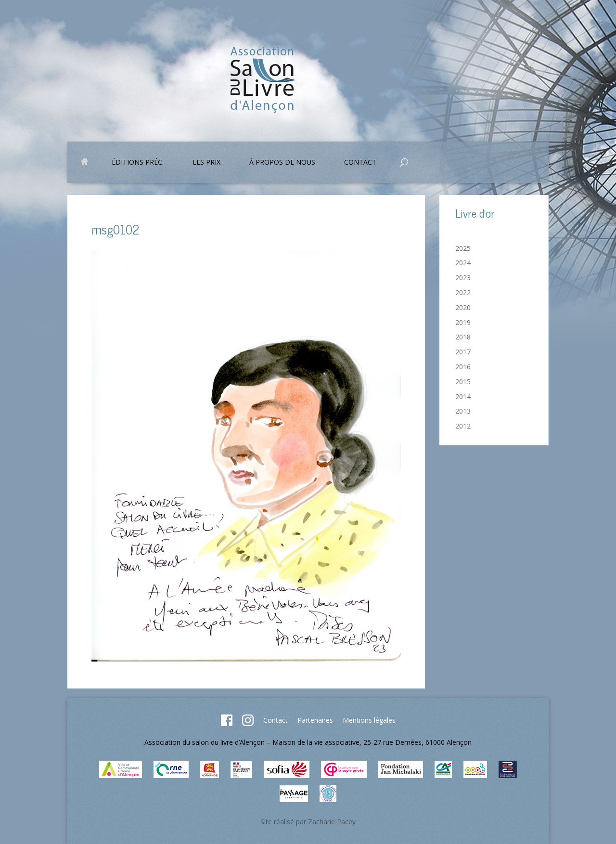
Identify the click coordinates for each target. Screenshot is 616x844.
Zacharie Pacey (332, 822)
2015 (463, 382)
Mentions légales (369, 720)
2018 (463, 337)
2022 (463, 292)
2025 (463, 248)
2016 (463, 367)
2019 (463, 322)
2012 (463, 426)
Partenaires (315, 720)
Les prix (206, 163)
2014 (463, 396)
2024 (463, 263)
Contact (360, 163)
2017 (463, 352)
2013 (463, 411)
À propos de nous (282, 163)
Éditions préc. (138, 163)
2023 (463, 278)
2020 (463, 307)
